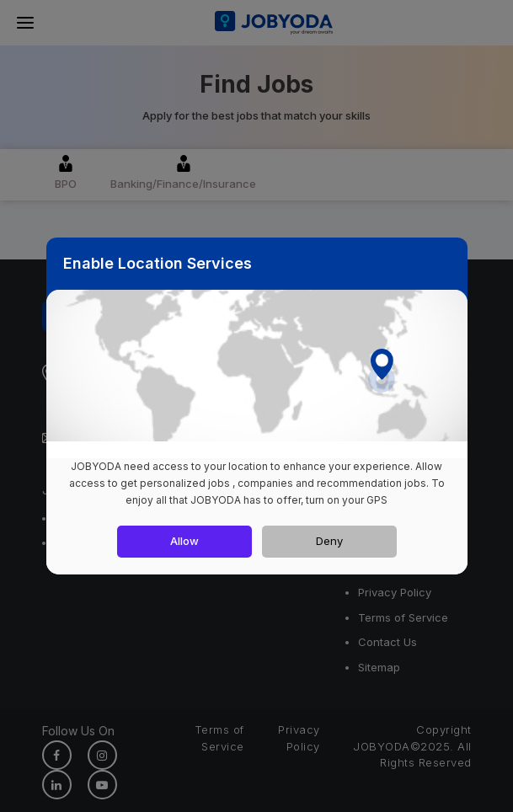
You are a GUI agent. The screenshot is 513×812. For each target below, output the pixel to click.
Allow (184, 541)
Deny (329, 541)
